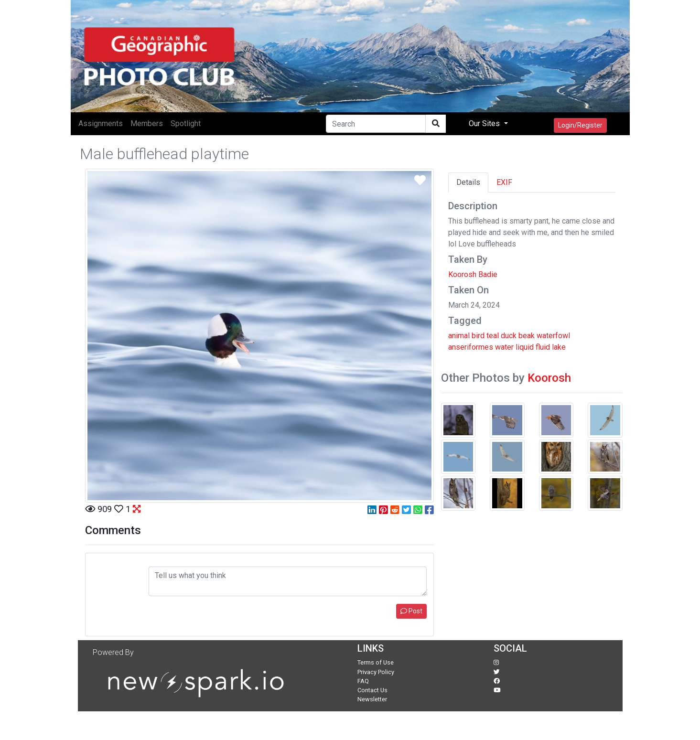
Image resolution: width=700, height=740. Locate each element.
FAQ (363, 681)
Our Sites (485, 123)
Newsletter (372, 699)
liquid (525, 347)
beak (527, 336)
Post (411, 611)
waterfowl (553, 336)
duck (509, 336)
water (504, 347)
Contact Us (372, 690)
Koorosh (549, 378)
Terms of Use (376, 662)
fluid (543, 347)
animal (459, 336)
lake (559, 347)
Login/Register (580, 125)
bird (478, 336)
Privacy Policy (376, 672)
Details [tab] (468, 182)
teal (493, 336)
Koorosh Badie (473, 274)
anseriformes (471, 347)
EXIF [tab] (504, 182)
